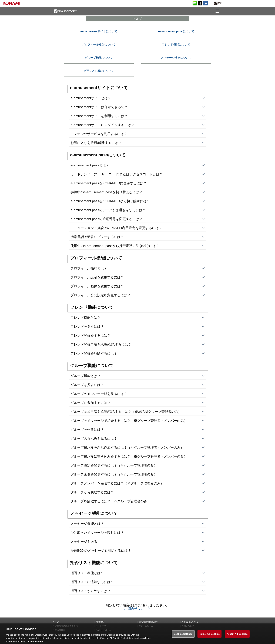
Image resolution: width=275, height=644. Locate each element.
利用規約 (100, 622)
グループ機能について (99, 58)
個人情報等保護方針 (148, 622)
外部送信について (190, 622)
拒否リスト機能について (99, 71)
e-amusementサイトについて (99, 31)
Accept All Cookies (237, 636)
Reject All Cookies (209, 636)
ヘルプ (56, 622)
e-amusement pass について (176, 31)
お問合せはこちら (137, 609)
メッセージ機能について (176, 58)
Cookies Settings (183, 636)
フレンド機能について (176, 44)
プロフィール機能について (99, 44)
